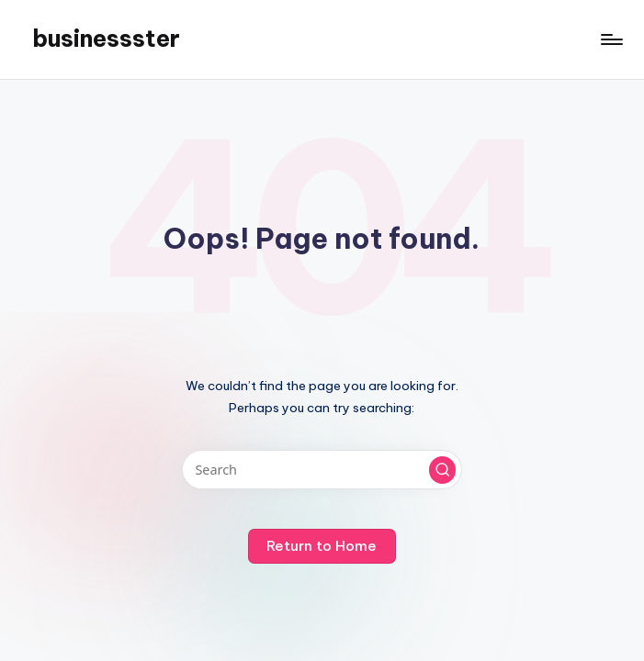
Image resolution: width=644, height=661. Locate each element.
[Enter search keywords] (322, 470)
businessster (106, 39)
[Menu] (610, 39)
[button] (443, 470)
